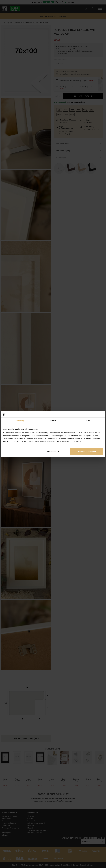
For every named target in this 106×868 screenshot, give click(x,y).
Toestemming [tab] (18, 421)
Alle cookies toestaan (87, 452)
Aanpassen (53, 452)
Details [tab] (53, 421)
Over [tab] (88, 421)
